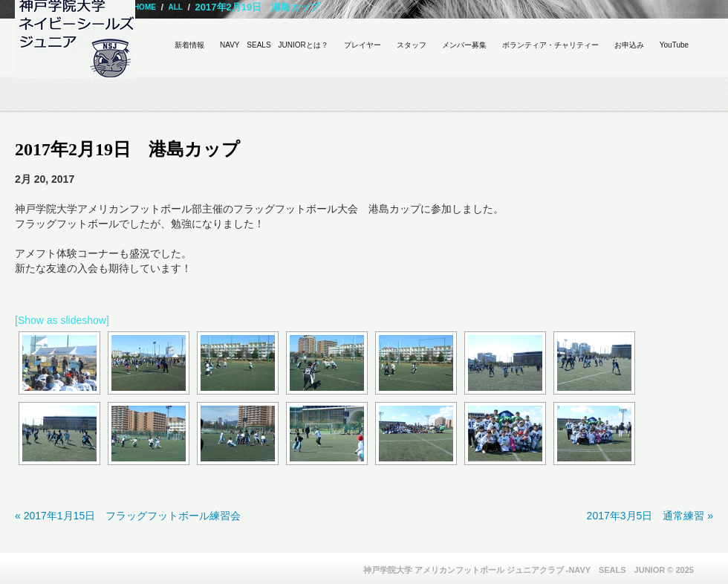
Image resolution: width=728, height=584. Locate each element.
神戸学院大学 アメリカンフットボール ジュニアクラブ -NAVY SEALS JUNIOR (514, 570)
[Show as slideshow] (62, 320)
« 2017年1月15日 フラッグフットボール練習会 (128, 516)
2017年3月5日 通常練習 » (650, 516)
